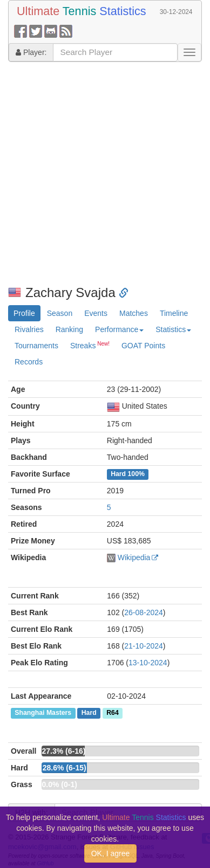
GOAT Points (143, 346)
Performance (119, 329)
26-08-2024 (144, 612)
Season (60, 313)
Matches (134, 313)
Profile (24, 313)
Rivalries (29, 329)
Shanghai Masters (43, 713)
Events (96, 313)
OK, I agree (111, 853)
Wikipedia (134, 557)
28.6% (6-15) (65, 768)
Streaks (90, 345)
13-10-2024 (148, 663)
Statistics (173, 329)
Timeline (174, 313)
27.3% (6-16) (63, 751)
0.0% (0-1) (59, 784)
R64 (112, 713)
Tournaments (36, 346)
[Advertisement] (101, 174)
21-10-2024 (144, 646)
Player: (31, 52)
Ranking (69, 329)
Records (29, 362)
